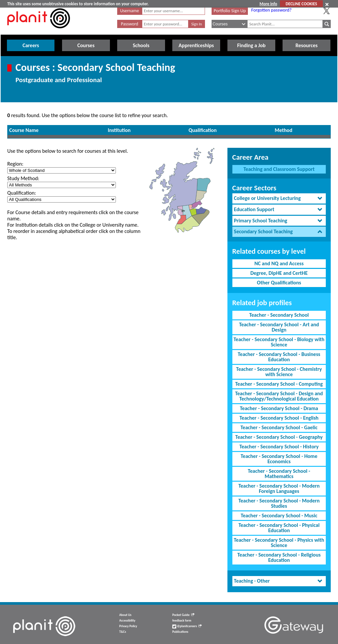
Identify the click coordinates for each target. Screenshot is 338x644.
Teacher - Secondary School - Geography (279, 437)
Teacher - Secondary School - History (279, 447)
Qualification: (22, 193)
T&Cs (122, 632)
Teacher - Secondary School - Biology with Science (279, 342)
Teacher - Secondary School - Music (279, 515)
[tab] (279, 198)
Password (129, 24)
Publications (180, 632)
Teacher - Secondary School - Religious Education (279, 557)
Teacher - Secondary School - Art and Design (279, 327)
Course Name (24, 130)
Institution (119, 130)
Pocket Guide (183, 615)
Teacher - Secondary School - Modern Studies (279, 503)
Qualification (203, 130)
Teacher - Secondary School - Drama (279, 408)
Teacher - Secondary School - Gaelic (279, 427)
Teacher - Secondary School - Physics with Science (279, 543)
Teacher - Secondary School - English (279, 418)
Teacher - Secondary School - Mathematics (279, 474)
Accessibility (127, 621)
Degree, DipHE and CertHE (279, 273)
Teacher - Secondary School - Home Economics (279, 459)
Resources (306, 45)
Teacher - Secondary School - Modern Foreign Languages (279, 488)
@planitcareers (187, 626)
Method (283, 130)
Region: (15, 164)
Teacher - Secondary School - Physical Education (279, 528)
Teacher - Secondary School (279, 315)
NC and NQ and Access (279, 263)
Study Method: (23, 178)
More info (268, 4)
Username (130, 11)
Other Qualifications (279, 283)
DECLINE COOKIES (301, 4)
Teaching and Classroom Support (279, 169)
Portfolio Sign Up (230, 11)
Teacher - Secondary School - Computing (279, 384)
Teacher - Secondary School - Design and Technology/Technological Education (279, 396)
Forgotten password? (271, 10)
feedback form (182, 621)
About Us (125, 615)
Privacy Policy (128, 626)
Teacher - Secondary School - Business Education (279, 357)
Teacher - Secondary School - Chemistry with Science (279, 372)
